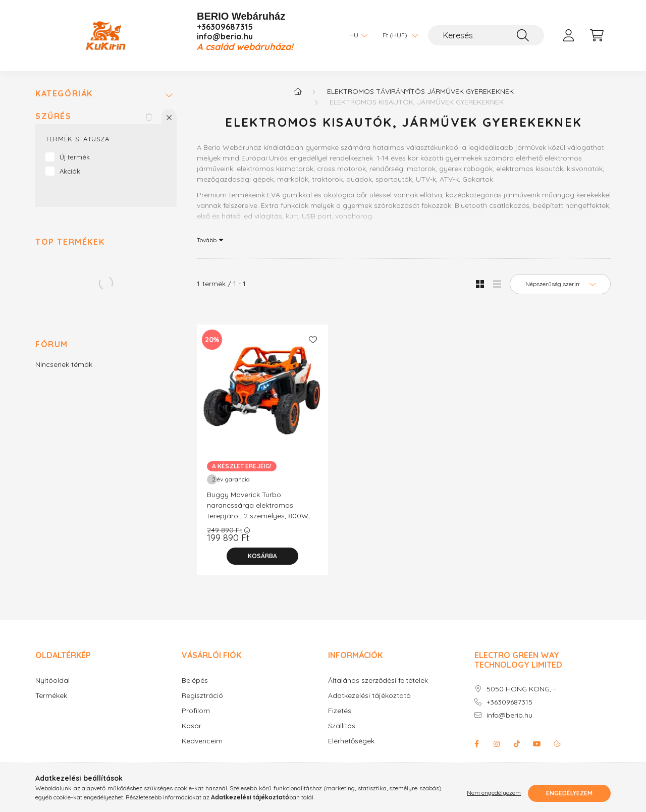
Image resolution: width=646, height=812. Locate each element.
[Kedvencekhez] (313, 340)
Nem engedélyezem (494, 793)
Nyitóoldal (52, 681)
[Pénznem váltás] (398, 35)
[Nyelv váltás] (356, 35)
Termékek (51, 696)
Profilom (196, 711)
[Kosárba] (262, 556)
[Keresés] (486, 35)
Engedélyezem (569, 793)
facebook (476, 744)
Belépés (195, 681)
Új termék (75, 157)
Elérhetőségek (351, 741)
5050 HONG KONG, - (521, 689)
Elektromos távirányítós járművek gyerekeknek (420, 91)
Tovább (207, 240)
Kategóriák (64, 94)
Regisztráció (202, 696)
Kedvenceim (202, 741)
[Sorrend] (560, 284)
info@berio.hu (225, 37)
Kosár (192, 726)
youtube (537, 744)
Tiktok (517, 744)
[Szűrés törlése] (149, 117)
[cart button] (597, 35)
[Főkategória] (298, 91)
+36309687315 (225, 27)
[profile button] (568, 35)
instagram (497, 744)
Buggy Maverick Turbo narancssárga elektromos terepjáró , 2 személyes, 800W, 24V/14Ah (258, 510)
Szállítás (342, 726)
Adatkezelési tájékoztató (369, 696)
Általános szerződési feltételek (378, 681)
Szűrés (53, 116)
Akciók (70, 171)
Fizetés (340, 711)
